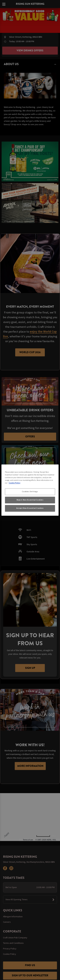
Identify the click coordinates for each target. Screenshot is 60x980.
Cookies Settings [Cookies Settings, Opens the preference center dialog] (30, 492)
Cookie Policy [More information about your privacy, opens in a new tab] (14, 483)
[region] (30, 490)
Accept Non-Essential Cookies (30, 508)
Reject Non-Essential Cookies (30, 500)
